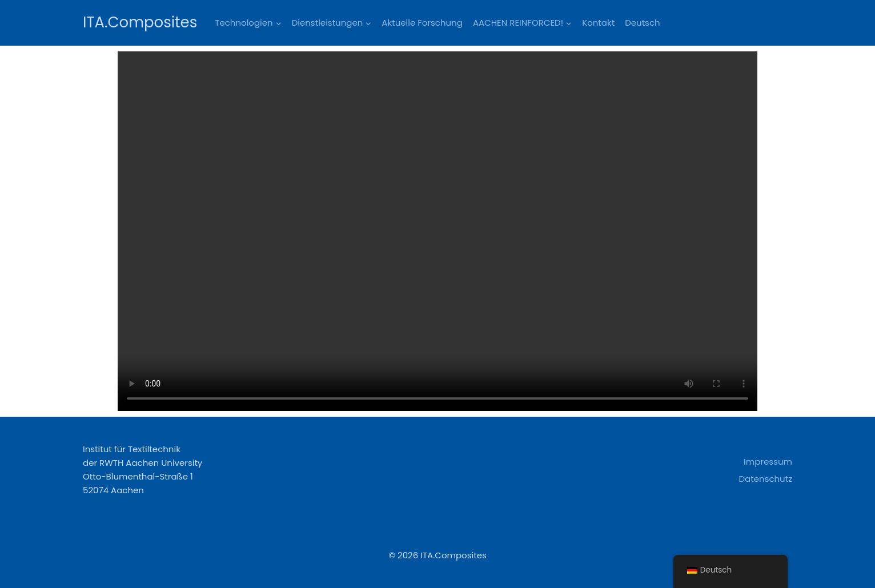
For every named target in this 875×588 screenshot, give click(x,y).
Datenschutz (765, 479)
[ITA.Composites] (140, 23)
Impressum (768, 462)
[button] (278, 23)
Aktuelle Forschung (422, 23)
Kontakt (598, 23)
